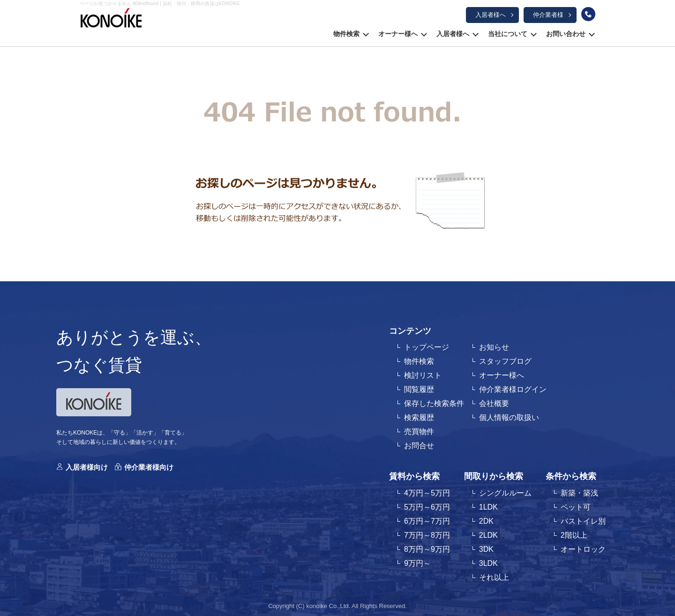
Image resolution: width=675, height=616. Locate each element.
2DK (486, 521)
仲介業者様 (548, 15)
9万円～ (417, 563)
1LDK (488, 507)
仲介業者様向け (149, 467)
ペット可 (576, 507)
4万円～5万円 (427, 493)
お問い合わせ (566, 34)
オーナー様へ (398, 34)
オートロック (583, 549)
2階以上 (574, 535)
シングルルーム (505, 493)
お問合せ (419, 446)
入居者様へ (491, 15)
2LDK (488, 535)
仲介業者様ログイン (513, 389)
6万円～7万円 (427, 521)
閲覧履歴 (419, 389)
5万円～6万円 (427, 507)
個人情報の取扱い (509, 417)
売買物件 (419, 432)
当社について (508, 34)
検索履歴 (419, 417)
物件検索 (346, 34)
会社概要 (494, 403)
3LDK (488, 563)
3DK (486, 549)
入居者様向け (87, 467)
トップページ (427, 347)
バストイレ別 (583, 521)
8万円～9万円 (427, 549)
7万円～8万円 (427, 535)
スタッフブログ (505, 361)
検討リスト (423, 375)
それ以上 (494, 577)
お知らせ (494, 347)
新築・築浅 (579, 493)
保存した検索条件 (434, 403)
